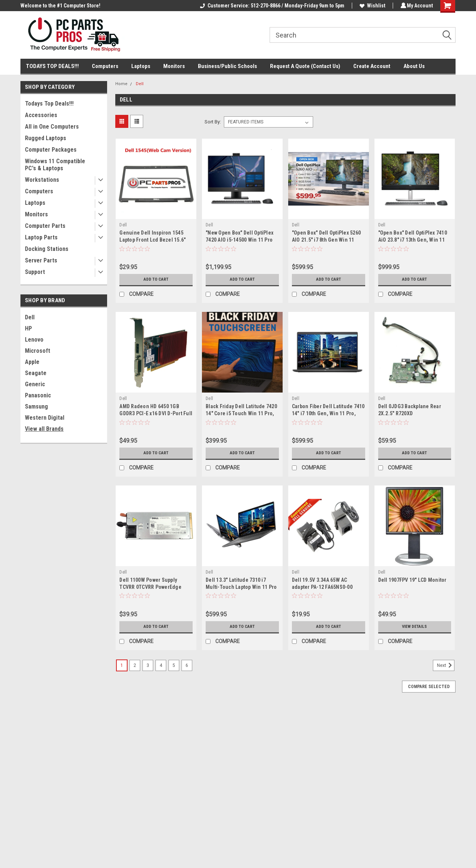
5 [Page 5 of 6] (174, 665)
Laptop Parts (41, 237)
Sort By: (213, 122)
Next (446, 665)
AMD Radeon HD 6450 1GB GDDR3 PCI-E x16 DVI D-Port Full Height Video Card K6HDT (156, 413)
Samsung (36, 406)
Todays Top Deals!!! (49, 104)
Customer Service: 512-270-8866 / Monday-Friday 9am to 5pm (271, 6)
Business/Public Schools (227, 66)
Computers (105, 66)
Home (121, 84)
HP (28, 328)
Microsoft (38, 351)
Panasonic (38, 395)
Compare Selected (429, 687)
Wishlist (371, 6)
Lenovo (34, 340)
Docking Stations (47, 249)
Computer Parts (45, 226)
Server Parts (41, 260)
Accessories (41, 115)
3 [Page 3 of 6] (148, 665)
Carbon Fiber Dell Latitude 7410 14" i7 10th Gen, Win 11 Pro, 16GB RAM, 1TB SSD (328, 413)
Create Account (372, 66)
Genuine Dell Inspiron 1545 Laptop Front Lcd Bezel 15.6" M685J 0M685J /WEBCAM (152, 240)
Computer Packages (51, 150)
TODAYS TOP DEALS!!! (52, 66)
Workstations (42, 180)
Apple (32, 362)
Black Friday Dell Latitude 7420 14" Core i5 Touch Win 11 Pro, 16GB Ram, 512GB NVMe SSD (241, 413)
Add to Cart (156, 280)
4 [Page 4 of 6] (161, 665)
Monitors (174, 66)
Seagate (36, 373)
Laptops (141, 66)
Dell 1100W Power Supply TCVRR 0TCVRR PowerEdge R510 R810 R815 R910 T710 (150, 587)
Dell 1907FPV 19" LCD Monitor (412, 580)
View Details (415, 627)
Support (35, 272)
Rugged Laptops (46, 138)
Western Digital (45, 418)
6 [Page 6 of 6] (187, 665)
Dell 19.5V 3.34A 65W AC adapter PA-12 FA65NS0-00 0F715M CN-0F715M (322, 587)
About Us (414, 66)
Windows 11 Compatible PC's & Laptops (55, 165)
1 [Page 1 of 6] (122, 665)
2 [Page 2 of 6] (135, 665)
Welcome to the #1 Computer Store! (60, 6)
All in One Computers (52, 127)
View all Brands (44, 429)
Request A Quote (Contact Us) (305, 66)
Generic (35, 384)
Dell (30, 317)
